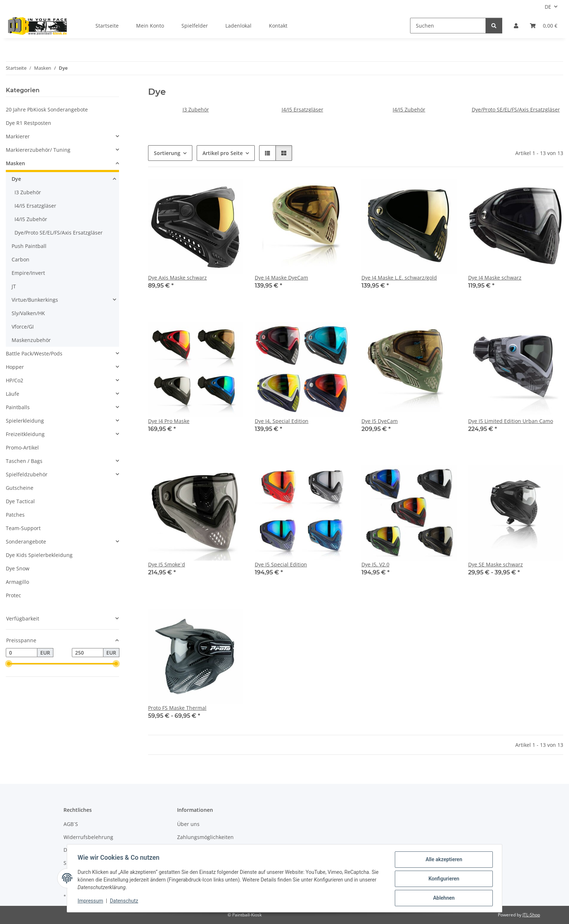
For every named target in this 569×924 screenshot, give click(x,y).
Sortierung (167, 153)
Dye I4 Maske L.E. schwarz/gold (399, 278)
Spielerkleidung (25, 421)
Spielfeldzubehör (27, 474)
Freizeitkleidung (25, 434)
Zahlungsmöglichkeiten (205, 837)
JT (14, 286)
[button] (516, 26)
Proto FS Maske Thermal (177, 708)
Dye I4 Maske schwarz (495, 278)
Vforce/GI (23, 327)
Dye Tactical (20, 501)
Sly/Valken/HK (28, 313)
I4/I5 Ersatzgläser (302, 109)
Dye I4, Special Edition (282, 421)
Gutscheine (20, 488)
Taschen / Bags (24, 461)
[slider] (9, 664)
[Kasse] (544, 26)
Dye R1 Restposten (28, 123)
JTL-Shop (531, 915)
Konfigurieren (443, 879)
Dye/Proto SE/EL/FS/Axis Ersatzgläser (516, 109)
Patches (15, 515)
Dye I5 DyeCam (380, 421)
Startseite (107, 26)
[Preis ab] (22, 653)
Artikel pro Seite (223, 153)
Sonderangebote (26, 542)
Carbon (21, 259)
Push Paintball (29, 246)
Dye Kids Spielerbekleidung (39, 555)
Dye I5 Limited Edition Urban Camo (511, 421)
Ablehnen (443, 898)
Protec (13, 595)
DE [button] (548, 7)
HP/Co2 (15, 380)
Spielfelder (195, 26)
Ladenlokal (238, 26)
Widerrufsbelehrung (88, 837)
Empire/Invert (28, 273)
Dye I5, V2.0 (375, 564)
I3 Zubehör (196, 109)
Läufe (13, 394)
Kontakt (278, 26)
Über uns (188, 824)
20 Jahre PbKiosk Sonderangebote (47, 109)
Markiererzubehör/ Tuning (38, 150)
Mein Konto (150, 26)
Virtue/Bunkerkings (35, 300)
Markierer (18, 136)
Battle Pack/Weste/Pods (34, 353)
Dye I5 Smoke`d (167, 564)
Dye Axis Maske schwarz (177, 278)
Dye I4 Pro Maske (169, 421)
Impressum (91, 901)
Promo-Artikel (22, 447)
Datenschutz (125, 901)
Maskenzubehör (31, 340)
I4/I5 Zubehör (409, 109)
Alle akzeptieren (443, 860)
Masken (15, 163)
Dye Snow (18, 568)
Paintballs (18, 407)
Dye (16, 179)
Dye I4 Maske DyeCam (281, 278)
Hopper (15, 367)
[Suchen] (448, 26)
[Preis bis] (88, 653)
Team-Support (23, 528)
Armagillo (17, 582)
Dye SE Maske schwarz (496, 564)
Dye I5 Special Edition (281, 564)
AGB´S (71, 824)
